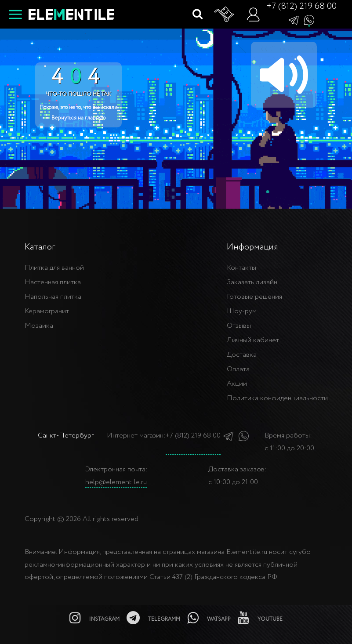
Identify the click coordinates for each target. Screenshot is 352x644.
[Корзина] (225, 14)
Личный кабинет (253, 340)
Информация (252, 247)
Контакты (241, 268)
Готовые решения (254, 297)
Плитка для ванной (54, 268)
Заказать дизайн (252, 282)
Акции (237, 384)
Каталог (40, 247)
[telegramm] (153, 618)
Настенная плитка (53, 282)
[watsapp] (209, 618)
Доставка (242, 355)
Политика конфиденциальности (277, 398)
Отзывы (239, 326)
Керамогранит (47, 311)
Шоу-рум (242, 311)
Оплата (238, 369)
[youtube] (260, 618)
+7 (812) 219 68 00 (301, 6)
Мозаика (39, 326)
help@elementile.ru (116, 482)
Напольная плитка (53, 297)
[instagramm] (94, 618)
